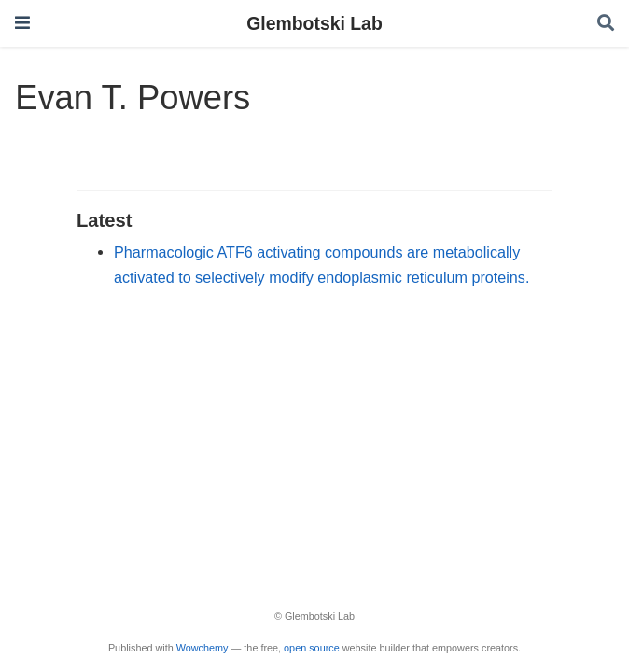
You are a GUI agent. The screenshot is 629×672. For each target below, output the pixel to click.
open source (312, 648)
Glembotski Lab (314, 23)
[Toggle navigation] (22, 23)
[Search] (606, 24)
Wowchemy (203, 648)
